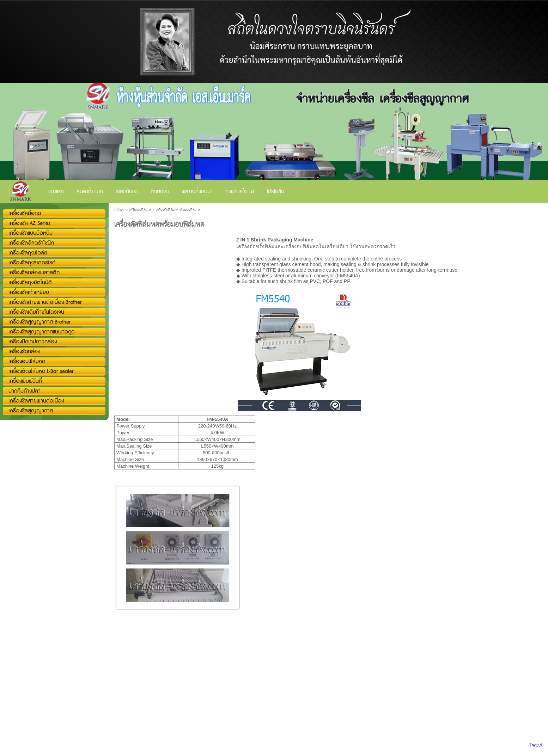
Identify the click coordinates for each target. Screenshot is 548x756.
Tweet (536, 745)
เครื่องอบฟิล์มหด (141, 210)
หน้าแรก (120, 210)
